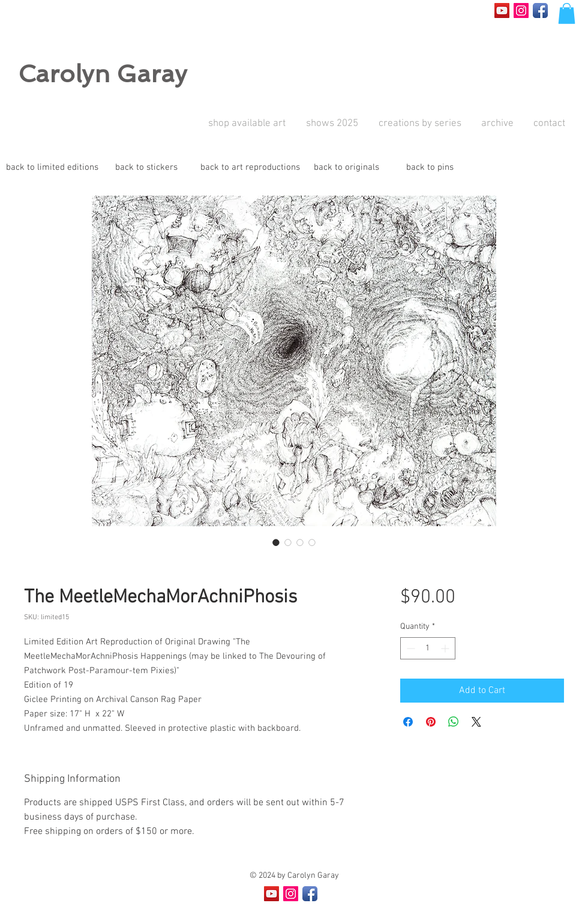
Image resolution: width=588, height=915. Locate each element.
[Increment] (446, 648)
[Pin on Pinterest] (431, 722)
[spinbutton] (428, 648)
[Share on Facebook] (408, 722)
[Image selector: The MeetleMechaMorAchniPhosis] (276, 542)
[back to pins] (430, 168)
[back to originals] (346, 168)
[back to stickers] (146, 168)
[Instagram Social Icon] (521, 10)
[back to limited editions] (52, 168)
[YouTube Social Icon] (502, 10)
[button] (567, 13)
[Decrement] (409, 648)
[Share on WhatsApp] (454, 722)
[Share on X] (476, 722)
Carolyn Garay (103, 74)
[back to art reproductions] (250, 168)
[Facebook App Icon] (540, 10)
